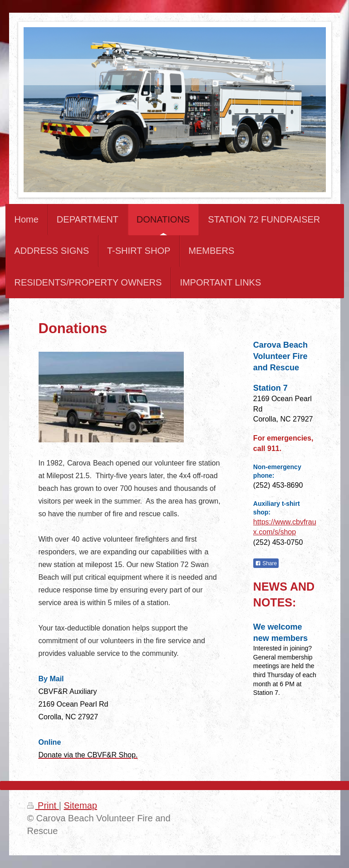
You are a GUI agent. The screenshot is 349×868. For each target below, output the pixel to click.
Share (266, 563)
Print (43, 805)
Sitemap (81, 805)
